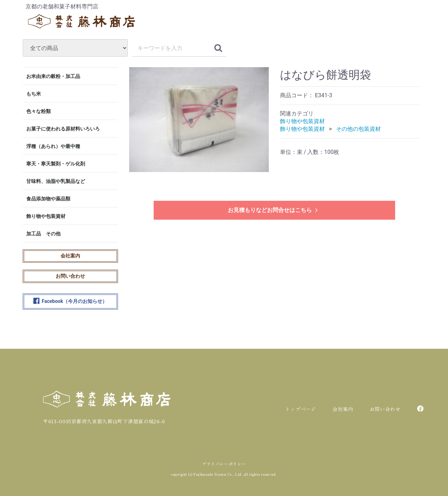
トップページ (300, 409)
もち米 (34, 94)
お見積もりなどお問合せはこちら (274, 210)
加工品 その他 (43, 234)
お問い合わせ (70, 276)
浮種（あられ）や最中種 (53, 146)
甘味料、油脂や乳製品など (56, 181)
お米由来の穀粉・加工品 (53, 76)
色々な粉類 (38, 111)
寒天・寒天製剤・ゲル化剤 (56, 164)
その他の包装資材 (358, 129)
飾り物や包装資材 (46, 216)
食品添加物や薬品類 (48, 199)
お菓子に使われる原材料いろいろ (63, 129)
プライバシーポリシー (224, 464)
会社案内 (70, 256)
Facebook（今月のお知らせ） (70, 302)
